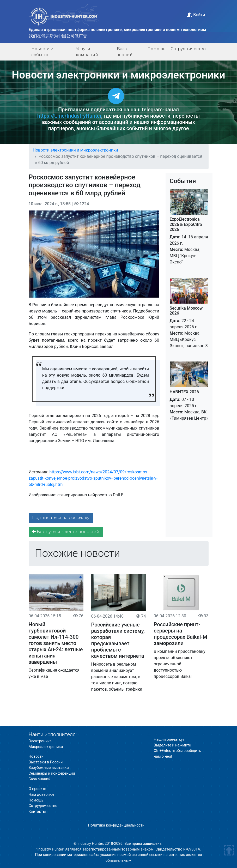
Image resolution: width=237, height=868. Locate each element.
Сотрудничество (188, 49)
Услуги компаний (87, 52)
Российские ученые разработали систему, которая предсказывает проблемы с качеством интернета (118, 640)
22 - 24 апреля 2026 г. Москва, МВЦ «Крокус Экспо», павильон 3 (189, 327)
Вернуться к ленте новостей (66, 532)
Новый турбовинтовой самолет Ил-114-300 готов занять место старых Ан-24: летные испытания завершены (56, 643)
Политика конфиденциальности (116, 825)
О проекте (37, 789)
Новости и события (42, 52)
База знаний (125, 52)
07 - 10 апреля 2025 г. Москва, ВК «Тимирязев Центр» (189, 405)
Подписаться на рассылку (61, 518)
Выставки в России (46, 762)
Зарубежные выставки (49, 768)
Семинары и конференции (52, 773)
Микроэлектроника (46, 747)
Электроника (40, 741)
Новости (36, 757)
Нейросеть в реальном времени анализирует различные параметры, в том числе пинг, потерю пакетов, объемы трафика (117, 677)
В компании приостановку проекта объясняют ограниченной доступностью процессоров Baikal (180, 664)
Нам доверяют (42, 795)
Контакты (37, 812)
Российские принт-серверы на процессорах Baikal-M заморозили (181, 634)
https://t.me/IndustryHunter (69, 116)
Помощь (156, 49)
